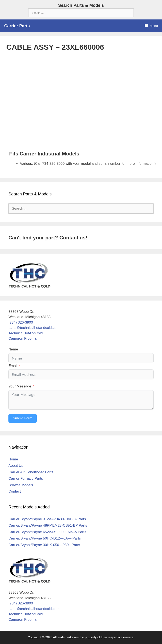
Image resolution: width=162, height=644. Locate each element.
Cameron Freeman (24, 338)
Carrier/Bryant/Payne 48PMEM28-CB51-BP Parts (48, 525)
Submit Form (23, 418)
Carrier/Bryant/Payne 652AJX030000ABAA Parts (47, 532)
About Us (16, 466)
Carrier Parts (17, 26)
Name (13, 349)
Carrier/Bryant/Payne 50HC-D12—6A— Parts (45, 538)
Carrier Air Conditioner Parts (31, 472)
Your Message (20, 386)
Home (13, 459)
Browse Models (21, 485)
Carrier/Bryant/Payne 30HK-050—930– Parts (44, 545)
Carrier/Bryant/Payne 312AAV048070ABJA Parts (47, 519)
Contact (15, 491)
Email (13, 366)
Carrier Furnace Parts (26, 479)
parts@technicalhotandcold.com (34, 328)
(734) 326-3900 (21, 322)
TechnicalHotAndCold (26, 333)
